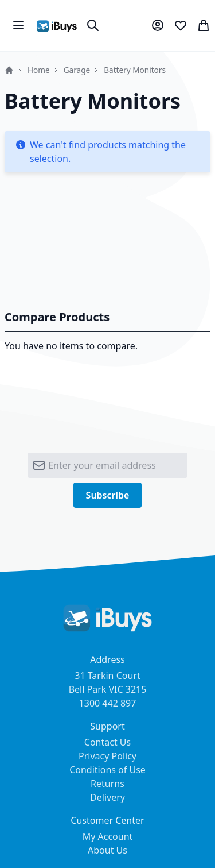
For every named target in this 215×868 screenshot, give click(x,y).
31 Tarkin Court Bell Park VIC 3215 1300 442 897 (108, 689)
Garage (77, 70)
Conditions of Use (107, 770)
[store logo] (57, 26)
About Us (107, 850)
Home (9, 70)
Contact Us (107, 742)
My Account (108, 836)
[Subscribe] (108, 495)
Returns (107, 784)
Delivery (107, 797)
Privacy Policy (107, 756)
